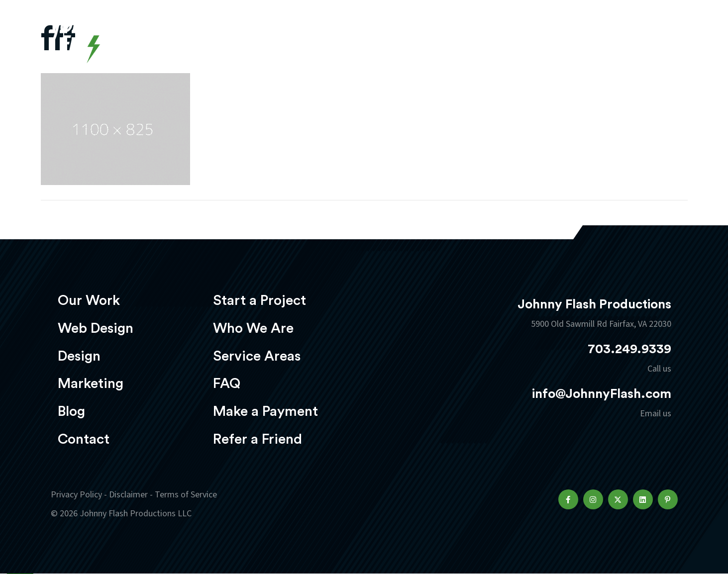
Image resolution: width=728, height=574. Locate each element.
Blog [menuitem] (71, 411)
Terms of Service (186, 495)
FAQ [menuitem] (227, 383)
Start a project (620, 39)
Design (421, 38)
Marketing (486, 38)
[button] (568, 499)
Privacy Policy (76, 495)
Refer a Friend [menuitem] (258, 439)
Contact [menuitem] (84, 439)
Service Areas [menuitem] (257, 356)
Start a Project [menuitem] (260, 300)
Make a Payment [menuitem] (265, 411)
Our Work (283, 38)
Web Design (356, 38)
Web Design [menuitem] (96, 328)
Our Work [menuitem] (89, 300)
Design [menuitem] (79, 356)
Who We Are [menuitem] (253, 328)
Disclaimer (128, 495)
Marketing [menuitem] (91, 383)
